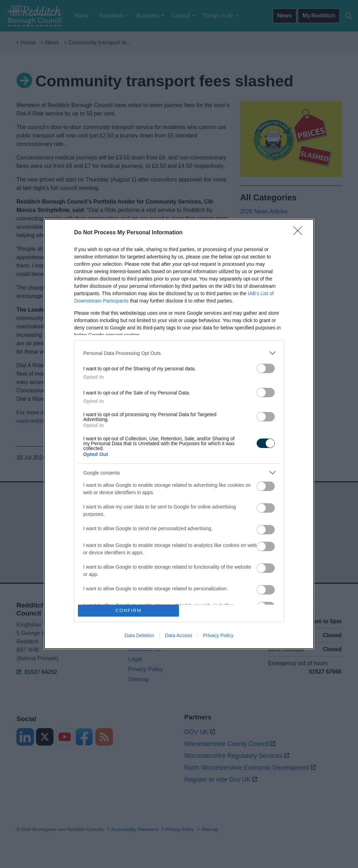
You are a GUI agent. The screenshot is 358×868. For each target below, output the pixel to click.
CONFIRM (128, 610)
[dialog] (179, 434)
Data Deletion (139, 635)
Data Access (179, 635)
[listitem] (179, 353)
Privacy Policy (218, 635)
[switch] (266, 368)
